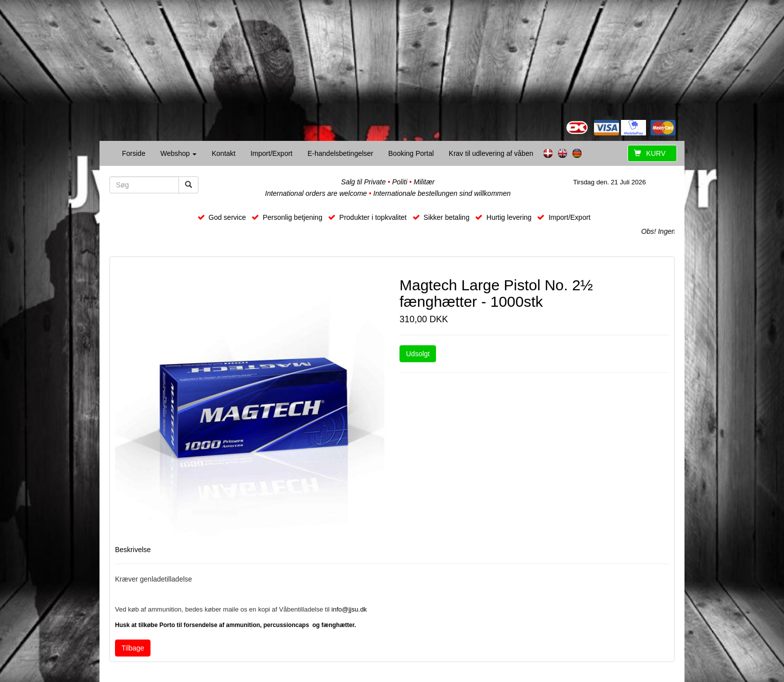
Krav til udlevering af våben (491, 153)
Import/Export (271, 153)
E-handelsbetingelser (340, 153)
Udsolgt (418, 354)
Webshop (179, 153)
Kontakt (223, 153)
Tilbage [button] (133, 648)
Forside (134, 153)
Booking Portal (411, 153)
